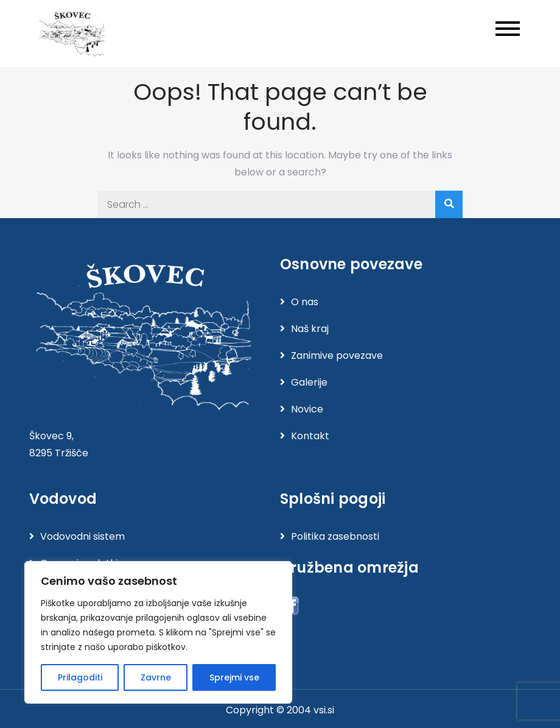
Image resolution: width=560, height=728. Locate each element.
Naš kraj (310, 329)
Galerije (309, 382)
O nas (305, 302)
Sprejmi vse (234, 677)
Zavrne (156, 677)
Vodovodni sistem (82, 536)
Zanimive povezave (337, 355)
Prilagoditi (80, 677)
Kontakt (310, 436)
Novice (307, 409)
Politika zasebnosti (335, 536)
